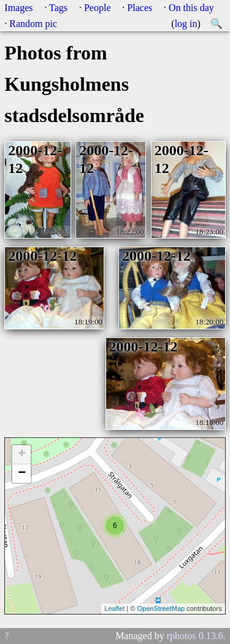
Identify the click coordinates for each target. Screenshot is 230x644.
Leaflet (114, 608)
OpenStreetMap (161, 608)
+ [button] (22, 454)
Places (140, 8)
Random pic (33, 24)
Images (18, 8)
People (98, 8)
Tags (58, 8)
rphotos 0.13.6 (195, 636)
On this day (191, 8)
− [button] (22, 473)
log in (186, 24)
